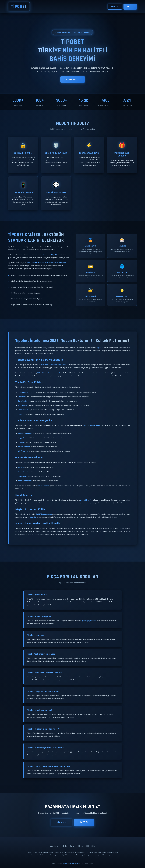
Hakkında (80, 846)
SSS (87, 846)
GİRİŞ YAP (115, 7)
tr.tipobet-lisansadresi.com (72, 863)
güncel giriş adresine (89, 621)
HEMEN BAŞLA (73, 79)
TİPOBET (19, 7)
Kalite (72, 846)
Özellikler (64, 846)
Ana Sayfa (54, 846)
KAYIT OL (130, 6)
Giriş (93, 846)
